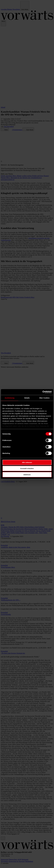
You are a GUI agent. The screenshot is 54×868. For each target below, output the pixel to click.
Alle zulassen (27, 462)
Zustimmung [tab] (10, 398)
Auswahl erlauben (27, 468)
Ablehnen (27, 475)
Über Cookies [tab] (44, 398)
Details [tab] (27, 398)
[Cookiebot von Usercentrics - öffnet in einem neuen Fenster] (42, 392)
